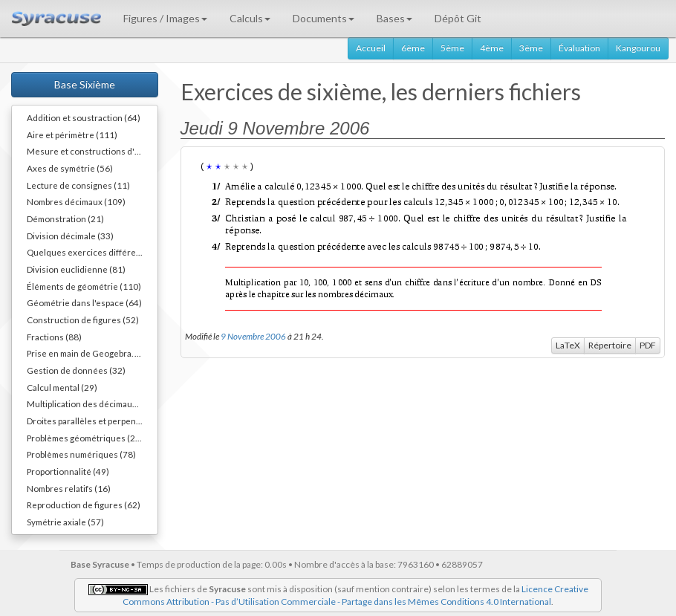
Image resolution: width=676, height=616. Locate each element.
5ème (452, 48)
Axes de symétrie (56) (70, 168)
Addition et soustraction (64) (84, 117)
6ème (413, 48)
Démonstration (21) (65, 218)
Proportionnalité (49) (68, 471)
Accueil (371, 48)
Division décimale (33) (70, 236)
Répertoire (610, 345)
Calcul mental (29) (62, 387)
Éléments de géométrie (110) (84, 286)
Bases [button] (394, 18)
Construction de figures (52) (83, 320)
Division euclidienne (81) (76, 269)
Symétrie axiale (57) (65, 522)
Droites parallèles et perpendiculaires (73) (92, 421)
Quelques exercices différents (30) (92, 252)
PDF (648, 345)
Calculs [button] (250, 18)
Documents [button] (324, 18)
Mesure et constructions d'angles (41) (92, 151)
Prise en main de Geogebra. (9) (86, 353)
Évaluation (579, 48)
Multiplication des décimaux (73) (91, 403)
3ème (531, 48)
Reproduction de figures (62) (84, 505)
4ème (492, 48)
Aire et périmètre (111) (72, 134)
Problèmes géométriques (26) (85, 438)
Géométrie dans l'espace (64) (84, 302)
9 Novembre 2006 (253, 336)
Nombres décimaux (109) (76, 201)
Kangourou (638, 48)
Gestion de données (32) (76, 370)
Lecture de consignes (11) (78, 185)
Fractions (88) (54, 337)
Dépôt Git (458, 18)
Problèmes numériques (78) (81, 454)
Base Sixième (85, 84)
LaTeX (568, 345)
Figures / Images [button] (165, 18)
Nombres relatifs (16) (69, 488)
